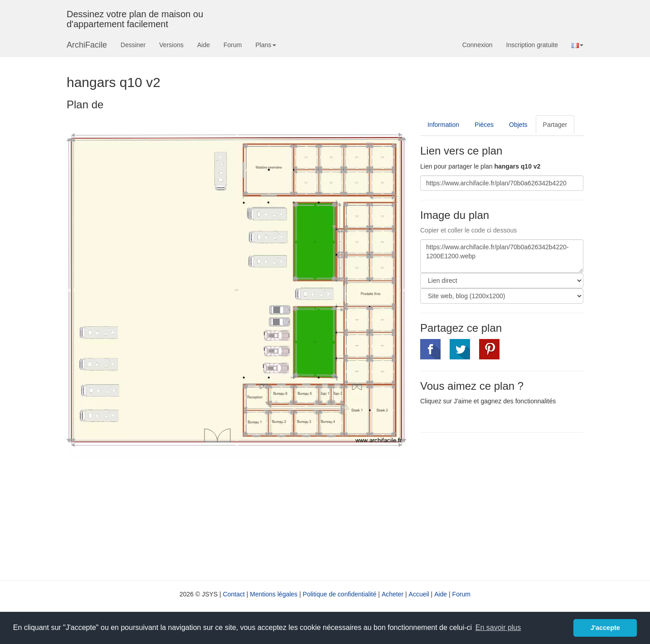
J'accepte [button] (605, 628)
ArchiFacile (87, 45)
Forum (233, 45)
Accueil (419, 594)
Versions (171, 45)
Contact (234, 594)
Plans (265, 45)
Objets (518, 125)
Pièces (484, 125)
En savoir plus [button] (498, 627)
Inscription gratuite (532, 45)
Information (443, 125)
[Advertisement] (496, 505)
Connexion (478, 45)
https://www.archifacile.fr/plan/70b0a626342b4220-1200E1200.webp (502, 256)
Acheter (393, 594)
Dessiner (133, 45)
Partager (555, 125)
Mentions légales (274, 594)
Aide (204, 45)
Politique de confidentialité (340, 594)
